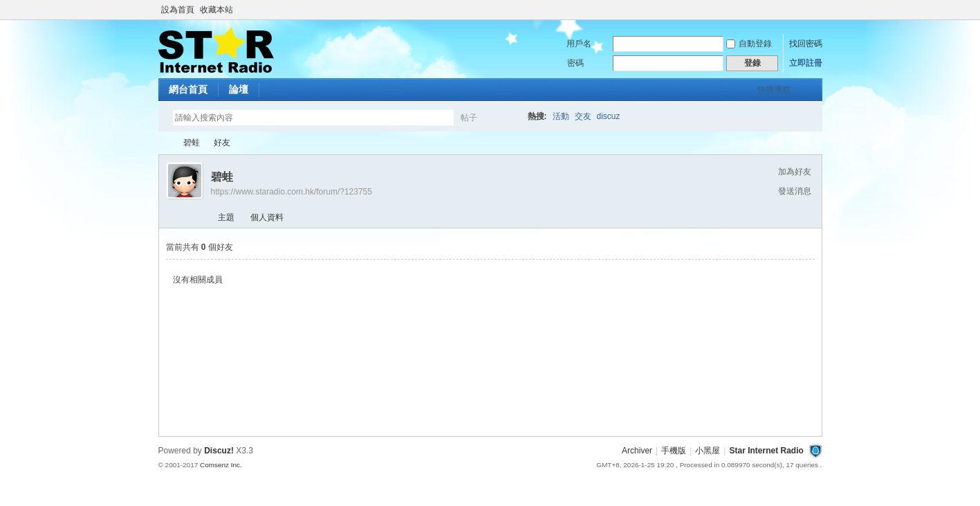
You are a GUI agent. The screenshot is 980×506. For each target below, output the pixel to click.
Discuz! (219, 451)
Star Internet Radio (164, 143)
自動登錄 (749, 44)
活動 (561, 116)
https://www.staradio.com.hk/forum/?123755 (292, 192)
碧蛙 (192, 143)
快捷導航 (774, 90)
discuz (609, 116)
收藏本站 (216, 10)
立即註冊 (806, 63)
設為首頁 (178, 10)
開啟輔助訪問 (819, 10)
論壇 (239, 89)
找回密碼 (806, 44)
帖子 (469, 118)
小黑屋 (708, 451)
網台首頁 (188, 89)
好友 (222, 143)
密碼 (575, 63)
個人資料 (267, 217)
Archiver (637, 451)
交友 (583, 116)
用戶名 (579, 44)
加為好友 (795, 172)
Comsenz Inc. (221, 465)
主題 (226, 217)
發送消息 (795, 191)
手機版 (674, 451)
